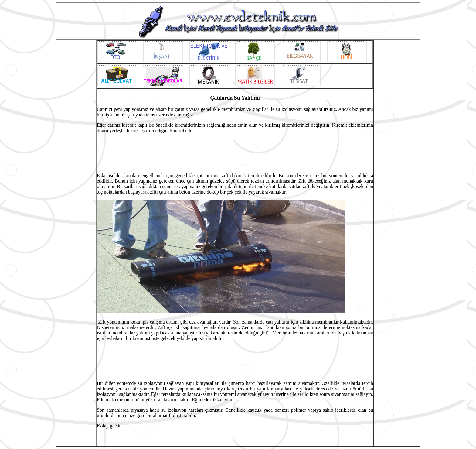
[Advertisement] (76, 198)
